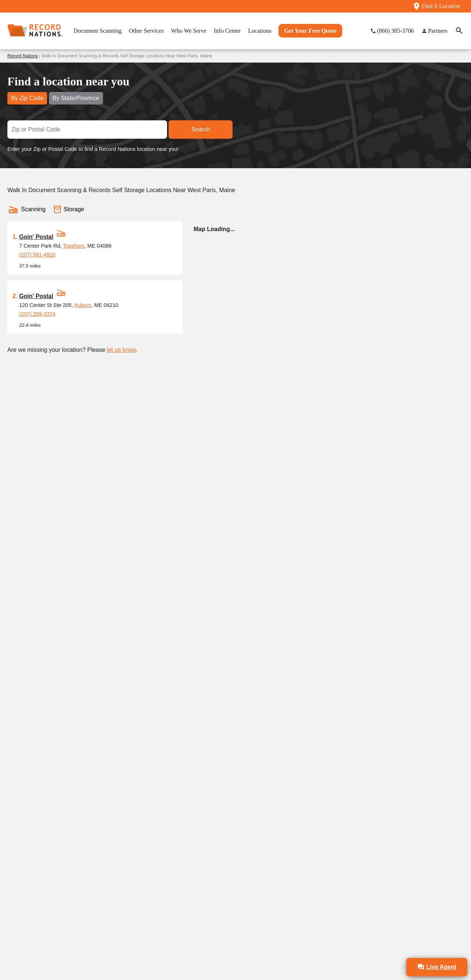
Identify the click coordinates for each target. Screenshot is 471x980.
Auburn (83, 305)
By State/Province (76, 98)
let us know (121, 350)
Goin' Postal (36, 237)
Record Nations (23, 56)
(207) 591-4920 (37, 255)
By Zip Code (27, 98)
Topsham (74, 246)
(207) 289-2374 (37, 314)
